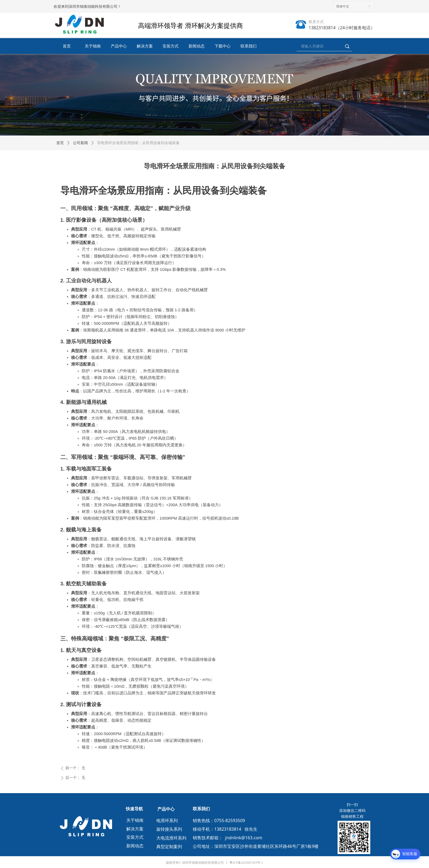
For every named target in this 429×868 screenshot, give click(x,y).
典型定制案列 (169, 847)
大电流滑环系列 (171, 838)
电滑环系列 (167, 821)
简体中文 (343, 6)
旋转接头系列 (169, 829)
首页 (60, 143)
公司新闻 (80, 143)
